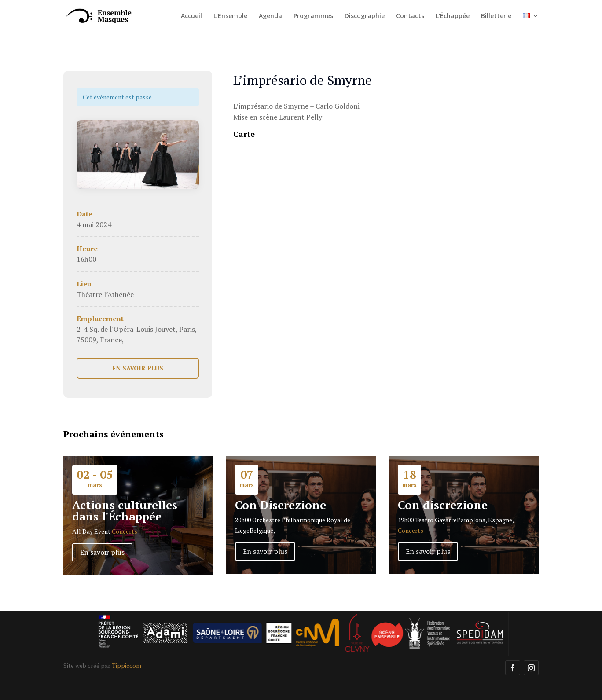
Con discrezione (443, 505)
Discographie (365, 16)
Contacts (410, 16)
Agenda (270, 16)
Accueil (191, 16)
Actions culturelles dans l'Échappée (125, 510)
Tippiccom (127, 665)
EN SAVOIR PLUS (138, 368)
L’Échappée (453, 16)
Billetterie (496, 16)
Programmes (313, 16)
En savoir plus (102, 552)
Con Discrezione (281, 505)
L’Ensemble (230, 16)
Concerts (125, 531)
